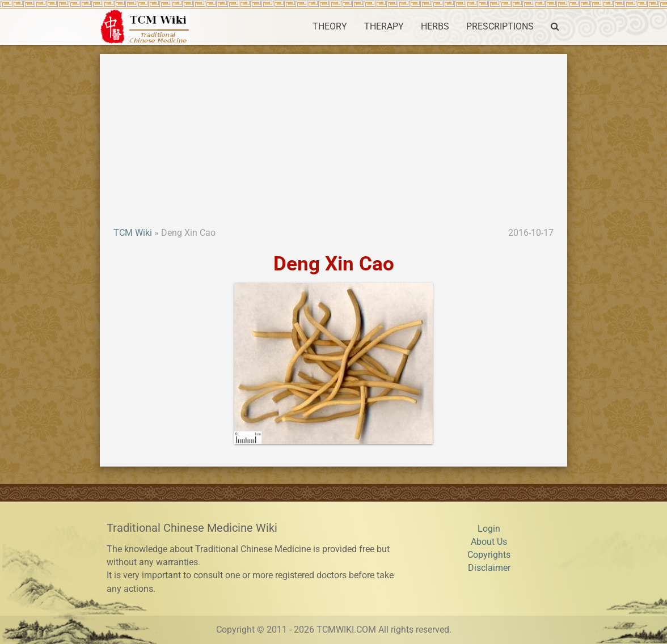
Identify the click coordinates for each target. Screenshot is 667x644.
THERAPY (384, 27)
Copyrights (489, 555)
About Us (489, 542)
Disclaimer (489, 568)
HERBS (435, 27)
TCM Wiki (133, 233)
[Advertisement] (333, 142)
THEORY (330, 27)
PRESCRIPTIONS (500, 27)
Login (489, 529)
